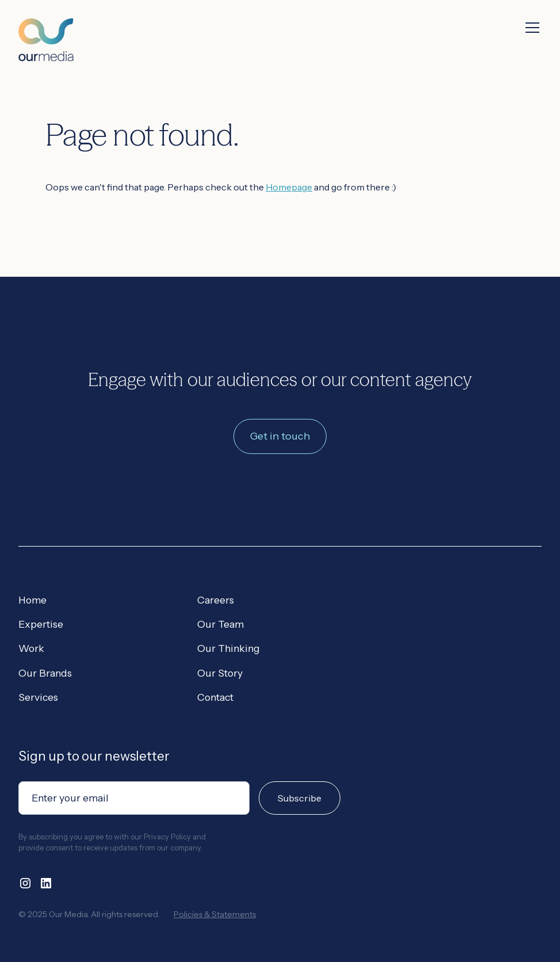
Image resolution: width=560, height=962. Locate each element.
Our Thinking (229, 648)
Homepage (289, 187)
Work (31, 648)
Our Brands (45, 673)
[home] (46, 31)
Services (38, 697)
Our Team (220, 624)
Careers (216, 600)
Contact (215, 697)
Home (32, 600)
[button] (530, 28)
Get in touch (280, 436)
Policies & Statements (215, 914)
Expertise (41, 624)
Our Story (220, 673)
